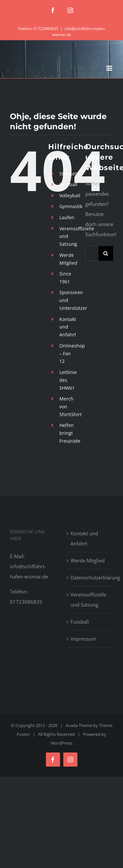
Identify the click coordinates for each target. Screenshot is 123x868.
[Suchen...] (92, 253)
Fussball (68, 184)
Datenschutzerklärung (90, 577)
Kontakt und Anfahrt (68, 327)
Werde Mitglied (88, 560)
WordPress (61, 743)
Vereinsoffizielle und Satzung (88, 600)
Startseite (70, 174)
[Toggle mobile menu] (110, 68)
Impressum (83, 639)
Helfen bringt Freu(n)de (70, 433)
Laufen (67, 217)
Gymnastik (71, 206)
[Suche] (106, 253)
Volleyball (70, 195)
